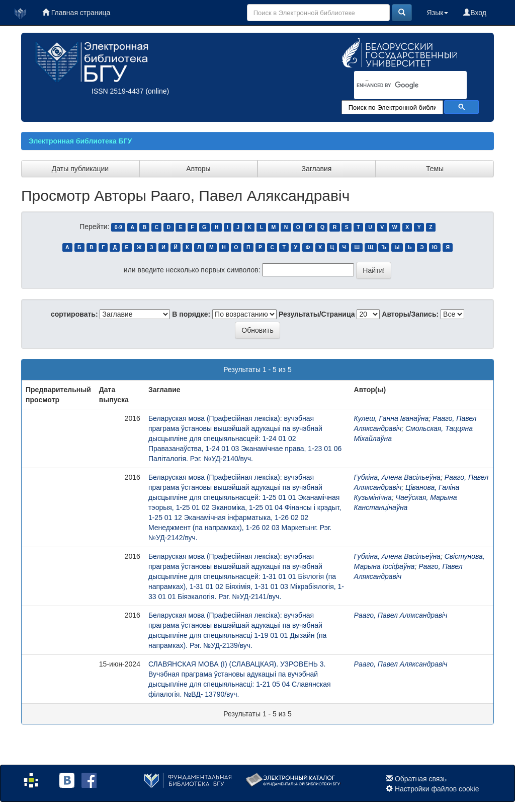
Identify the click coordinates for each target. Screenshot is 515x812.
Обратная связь (421, 779)
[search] (397, 86)
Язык (438, 13)
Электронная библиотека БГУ (80, 141)
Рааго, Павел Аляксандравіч (401, 615)
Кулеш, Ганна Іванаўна (392, 418)
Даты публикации (80, 169)
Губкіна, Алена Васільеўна (397, 477)
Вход (475, 13)
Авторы (198, 169)
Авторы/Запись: (410, 314)
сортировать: (74, 314)
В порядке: (191, 314)
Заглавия (317, 169)
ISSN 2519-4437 (118, 91)
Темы (435, 169)
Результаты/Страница (317, 314)
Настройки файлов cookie (437, 789)
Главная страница (76, 13)
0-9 (118, 227)
